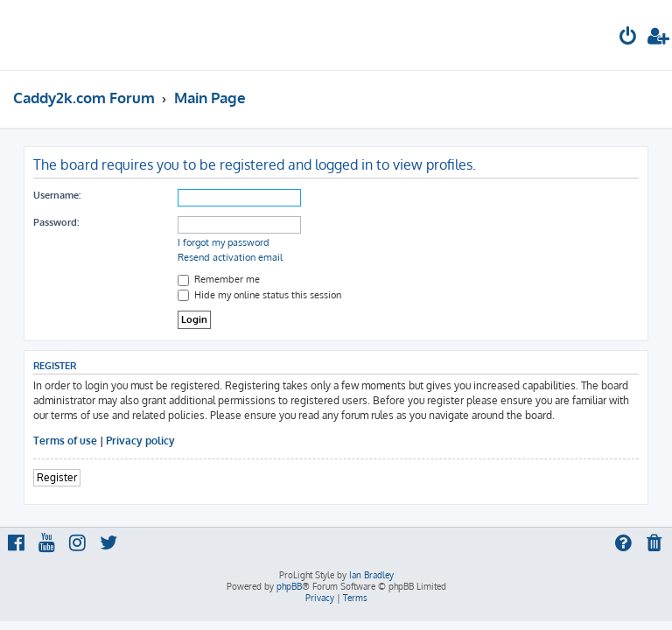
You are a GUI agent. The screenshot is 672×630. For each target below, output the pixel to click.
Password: (56, 222)
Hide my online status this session (259, 295)
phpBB (289, 586)
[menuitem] (628, 38)
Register (57, 477)
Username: (57, 195)
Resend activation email (230, 257)
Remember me (219, 279)
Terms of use (65, 441)
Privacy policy (140, 441)
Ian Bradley (371, 575)
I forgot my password (224, 242)
